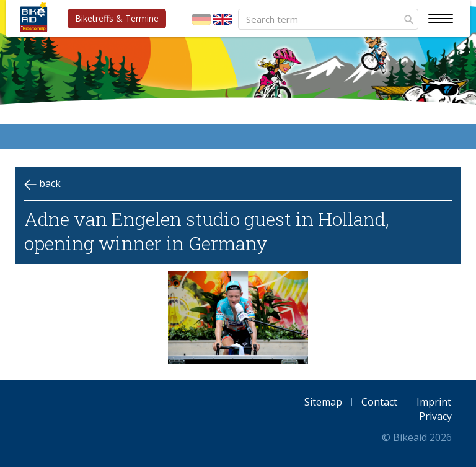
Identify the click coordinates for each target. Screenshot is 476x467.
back (42, 184)
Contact (379, 402)
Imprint (434, 402)
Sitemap (323, 402)
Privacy (435, 416)
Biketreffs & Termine (117, 18)
